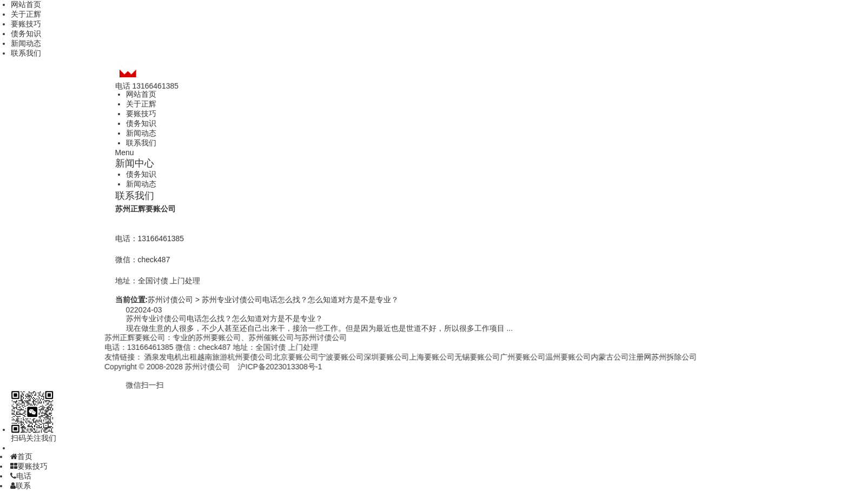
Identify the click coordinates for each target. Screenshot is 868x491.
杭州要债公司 (236, 357)
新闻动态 (26, 43)
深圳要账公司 (372, 357)
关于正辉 (26, 14)
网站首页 (26, 4)
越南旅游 (198, 357)
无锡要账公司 (463, 357)
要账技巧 (26, 24)
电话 (21, 476)
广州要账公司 (508, 357)
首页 (21, 456)
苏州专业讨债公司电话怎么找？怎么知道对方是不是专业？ (300, 300)
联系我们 (26, 53)
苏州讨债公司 (170, 300)
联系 (21, 486)
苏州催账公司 (256, 337)
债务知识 (26, 34)
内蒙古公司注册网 (607, 357)
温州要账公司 (554, 357)
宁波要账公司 (327, 357)
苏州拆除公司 (660, 357)
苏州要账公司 (203, 337)
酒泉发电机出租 (156, 357)
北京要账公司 (281, 357)
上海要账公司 (418, 357)
